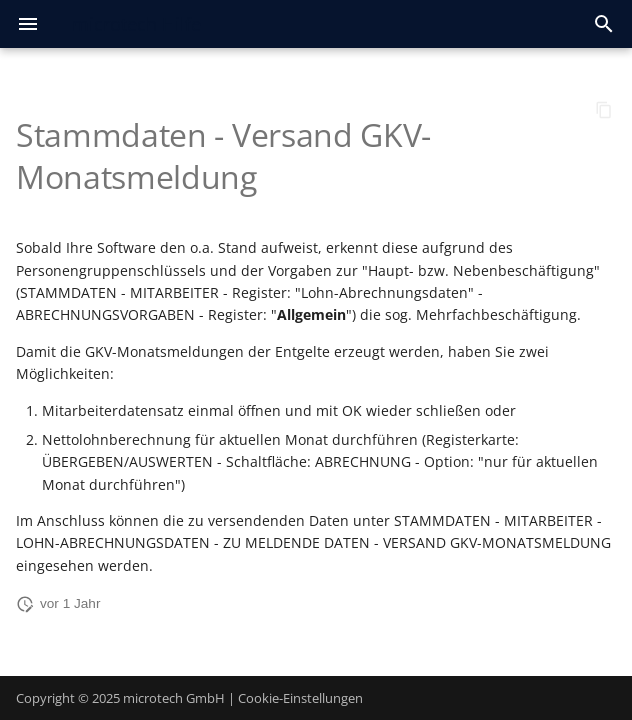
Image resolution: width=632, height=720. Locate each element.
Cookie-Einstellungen (300, 698)
